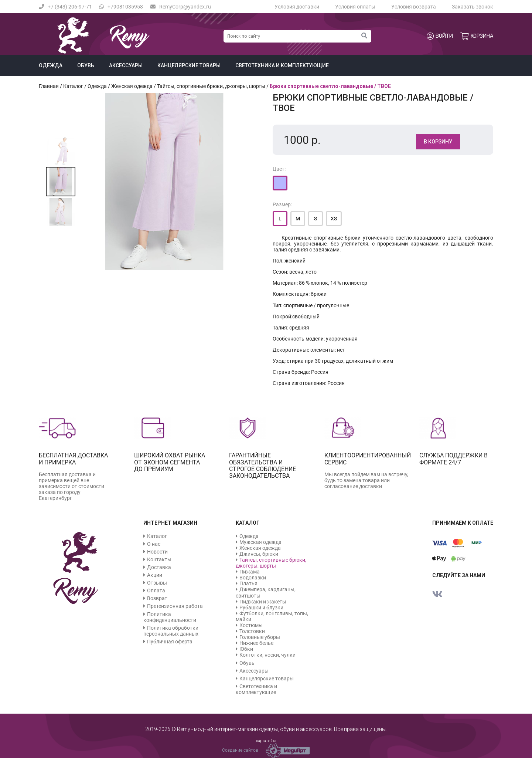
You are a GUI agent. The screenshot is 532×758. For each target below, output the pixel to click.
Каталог (73, 86)
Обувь (86, 65)
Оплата (156, 591)
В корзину (438, 142)
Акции (155, 575)
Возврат (157, 598)
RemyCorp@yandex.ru (181, 7)
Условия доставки (297, 7)
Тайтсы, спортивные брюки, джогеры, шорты (211, 86)
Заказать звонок (473, 7)
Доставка (159, 567)
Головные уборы (260, 637)
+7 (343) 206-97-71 (65, 7)
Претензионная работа (175, 606)
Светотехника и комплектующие (282, 65)
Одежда (51, 65)
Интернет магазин (170, 523)
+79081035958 (121, 7)
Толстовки (252, 631)
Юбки (246, 649)
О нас (154, 544)
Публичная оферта (170, 642)
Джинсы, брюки (259, 554)
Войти (440, 36)
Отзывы (157, 583)
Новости (157, 552)
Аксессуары (126, 65)
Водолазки (253, 578)
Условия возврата (414, 7)
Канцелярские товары (189, 65)
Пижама (250, 572)
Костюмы (251, 625)
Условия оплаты (355, 7)
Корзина (477, 36)
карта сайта (266, 741)
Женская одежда (132, 86)
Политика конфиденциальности (170, 617)
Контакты (159, 559)
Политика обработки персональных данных (171, 631)
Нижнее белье (256, 643)
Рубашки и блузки (261, 608)
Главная (49, 86)
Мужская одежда (260, 542)
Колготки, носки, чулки (267, 655)
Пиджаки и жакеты (263, 602)
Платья (248, 583)
